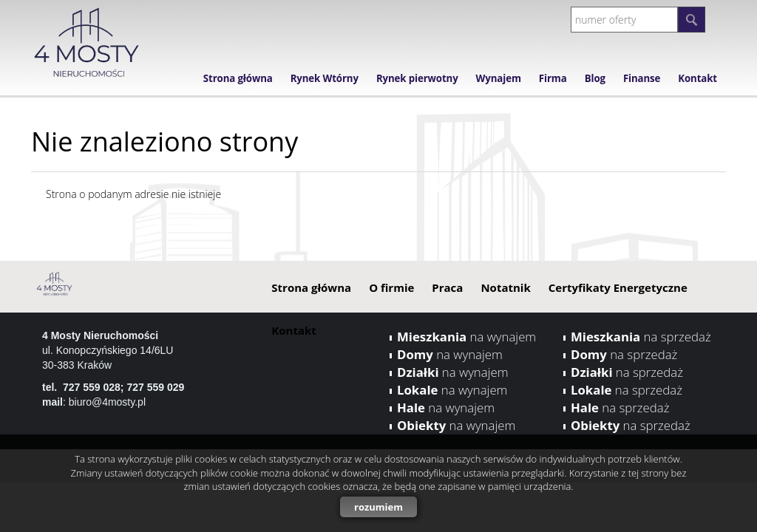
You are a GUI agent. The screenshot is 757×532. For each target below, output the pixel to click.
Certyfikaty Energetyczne (618, 287)
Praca (447, 287)
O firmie (391, 287)
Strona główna (238, 78)
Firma (553, 78)
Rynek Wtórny (325, 78)
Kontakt (697, 78)
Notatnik (505, 287)
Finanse (642, 78)
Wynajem (499, 78)
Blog (595, 78)
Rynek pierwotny (417, 78)
